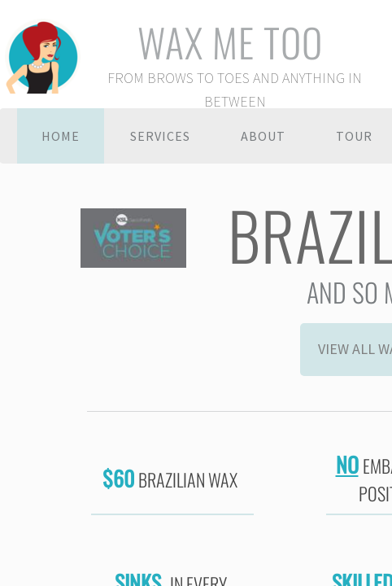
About (263, 136)
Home (61, 136)
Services (160, 136)
